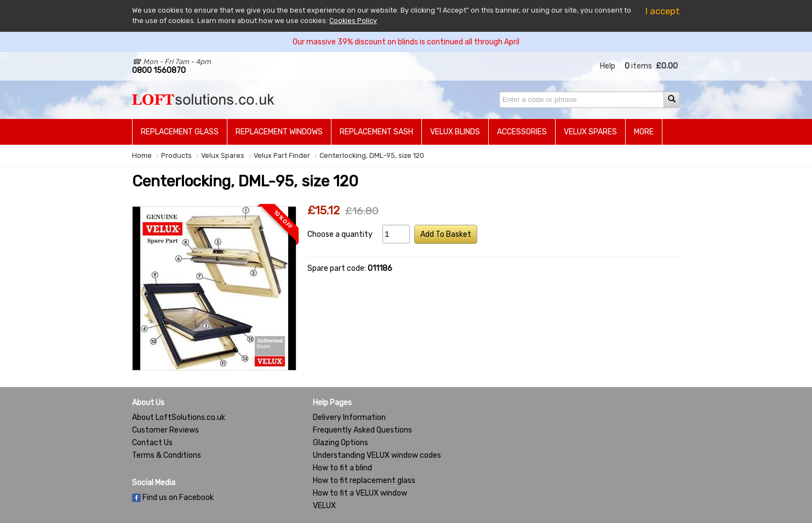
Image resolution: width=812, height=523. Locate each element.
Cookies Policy (353, 21)
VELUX (324, 506)
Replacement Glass (180, 132)
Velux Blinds (455, 132)
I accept (663, 11)
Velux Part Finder (282, 155)
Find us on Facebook (173, 498)
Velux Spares (590, 132)
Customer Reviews (165, 430)
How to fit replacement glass (364, 481)
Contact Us (152, 443)
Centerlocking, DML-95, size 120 (372, 155)
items (638, 66)
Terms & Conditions (167, 455)
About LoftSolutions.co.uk (179, 417)
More (644, 132)
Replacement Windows (279, 132)
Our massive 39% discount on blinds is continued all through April (406, 42)
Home (142, 155)
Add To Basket (446, 234)
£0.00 (667, 66)
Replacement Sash (376, 132)
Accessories (522, 132)
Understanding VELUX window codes (377, 455)
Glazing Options (341, 443)
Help (608, 66)
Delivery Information (349, 417)
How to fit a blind (342, 468)
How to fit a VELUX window (360, 493)
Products (176, 155)
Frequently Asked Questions (362, 430)
